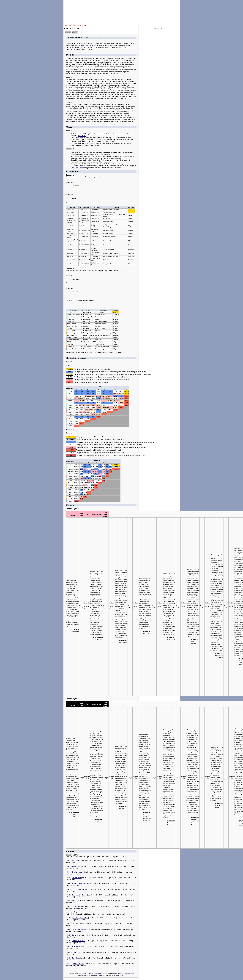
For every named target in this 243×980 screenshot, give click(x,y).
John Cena (89, 45)
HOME (66, 25)
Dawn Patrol (76, 889)
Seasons (75, 33)
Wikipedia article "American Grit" (126, 973)
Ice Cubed (76, 861)
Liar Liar (75, 924)
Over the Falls (78, 906)
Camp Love (76, 935)
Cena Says (76, 958)
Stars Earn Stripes (77, 168)
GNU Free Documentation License (94, 973)
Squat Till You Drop (79, 883)
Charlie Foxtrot (77, 872)
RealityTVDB (72, 25)
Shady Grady (77, 952)
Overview (68, 33)
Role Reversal (77, 947)
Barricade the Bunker (79, 895)
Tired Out (75, 901)
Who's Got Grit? (78, 964)
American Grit (82, 25)
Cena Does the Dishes (80, 918)
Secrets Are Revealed (80, 929)
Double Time (76, 878)
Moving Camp (77, 866)
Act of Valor (82, 136)
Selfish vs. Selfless (79, 941)
